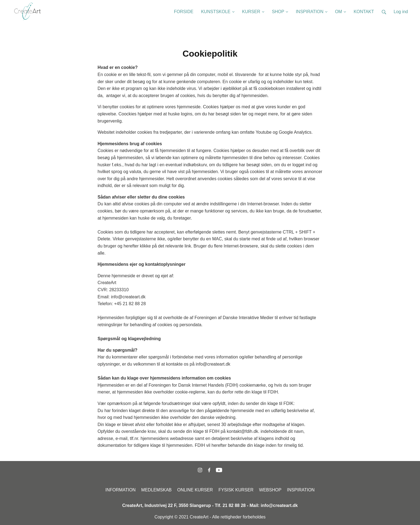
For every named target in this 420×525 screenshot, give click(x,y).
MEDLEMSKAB (156, 490)
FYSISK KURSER (236, 490)
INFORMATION (121, 490)
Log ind (401, 12)
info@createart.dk (279, 505)
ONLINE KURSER (195, 490)
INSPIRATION (301, 490)
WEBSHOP (270, 490)
